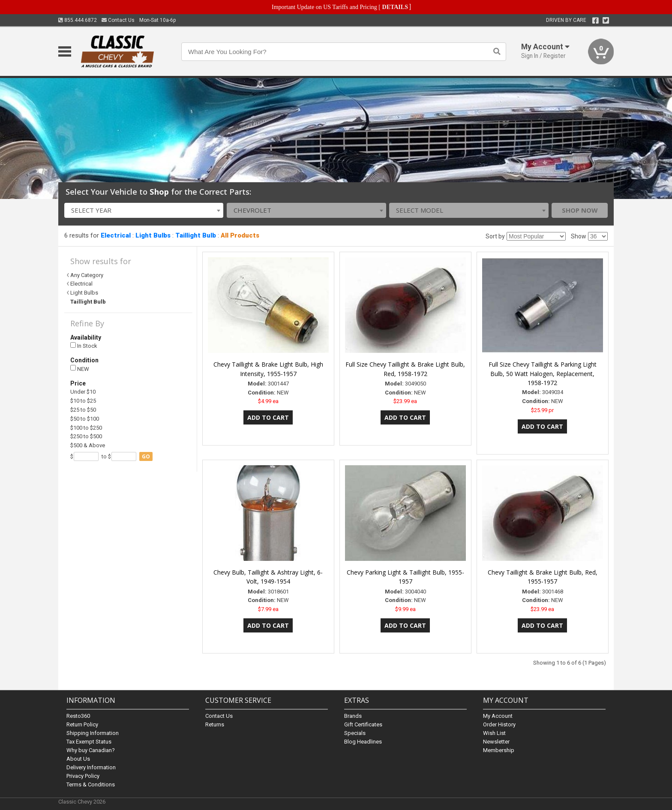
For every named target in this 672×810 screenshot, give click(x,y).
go (146, 456)
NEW (80, 369)
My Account (498, 716)
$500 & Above (88, 445)
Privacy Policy (83, 776)
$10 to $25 (83, 401)
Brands (353, 716)
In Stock (84, 346)
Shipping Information (93, 733)
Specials (355, 733)
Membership (499, 750)
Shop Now (580, 210)
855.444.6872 (78, 20)
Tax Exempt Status (89, 742)
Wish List (494, 733)
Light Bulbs (153, 235)
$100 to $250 (86, 428)
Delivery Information (91, 767)
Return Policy (82, 724)
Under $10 (83, 392)
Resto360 (78, 716)
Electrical (116, 235)
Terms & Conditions (91, 784)
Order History (499, 724)
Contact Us (118, 20)
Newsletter (496, 742)
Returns (215, 724)
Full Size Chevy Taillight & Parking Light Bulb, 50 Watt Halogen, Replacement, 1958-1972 (543, 374)
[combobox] (144, 210)
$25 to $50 (83, 410)
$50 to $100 (85, 419)
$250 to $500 (86, 436)
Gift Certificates (363, 724)
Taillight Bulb (196, 235)
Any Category (87, 275)
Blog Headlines (363, 742)
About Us (78, 759)
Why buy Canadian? (91, 750)
